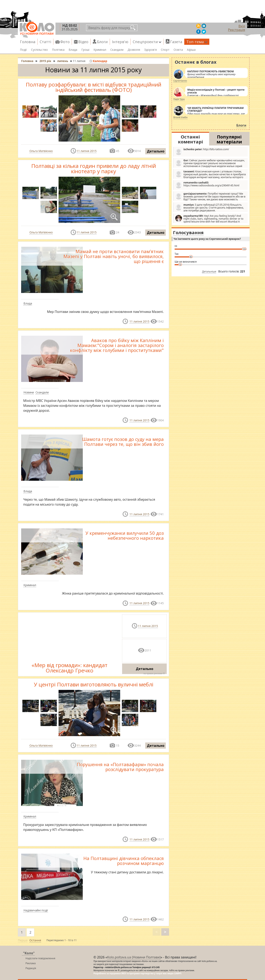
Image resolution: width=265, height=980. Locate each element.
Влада (73, 50)
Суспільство (39, 50)
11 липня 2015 (87, 151)
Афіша (191, 50)
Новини (29, 392)
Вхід (242, 26)
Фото (65, 42)
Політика (58, 50)
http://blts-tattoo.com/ (202, 152)
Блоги (102, 42)
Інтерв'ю (120, 42)
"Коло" (29, 953)
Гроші (85, 50)
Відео (83, 42)
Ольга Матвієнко (41, 151)
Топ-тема (197, 42)
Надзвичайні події (36, 910)
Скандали (117, 50)
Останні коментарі (190, 139)
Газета (176, 42)
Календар (98, 61)
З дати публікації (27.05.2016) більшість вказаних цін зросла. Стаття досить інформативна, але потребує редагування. (209, 208)
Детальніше (209, 272)
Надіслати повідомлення (40, 958)
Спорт (165, 50)
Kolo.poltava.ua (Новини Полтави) (134, 957)
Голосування (188, 232)
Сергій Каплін (180, 81)
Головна (28, 42)
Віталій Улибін (180, 117)
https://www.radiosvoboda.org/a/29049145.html (207, 185)
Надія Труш (179, 99)
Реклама (31, 963)
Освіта (178, 50)
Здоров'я (150, 50)
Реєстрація (237, 30)
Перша (23, 940)
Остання (35, 940)
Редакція (31, 968)
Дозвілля (134, 50)
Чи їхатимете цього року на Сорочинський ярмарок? (207, 239)
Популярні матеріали (229, 139)
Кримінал (100, 50)
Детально (156, 151)
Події (23, 50)
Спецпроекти (147, 42)
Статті (45, 42)
